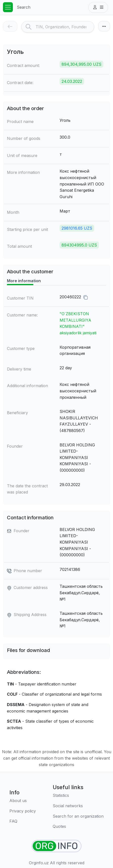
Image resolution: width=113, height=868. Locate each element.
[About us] (23, 801)
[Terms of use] (23, 811)
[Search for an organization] (78, 816)
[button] (98, 7)
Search (24, 7)
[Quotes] (78, 827)
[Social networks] (78, 806)
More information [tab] (24, 281)
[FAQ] (23, 821)
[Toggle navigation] (8, 7)
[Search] (65, 27)
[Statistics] (78, 796)
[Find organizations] (56, 846)
